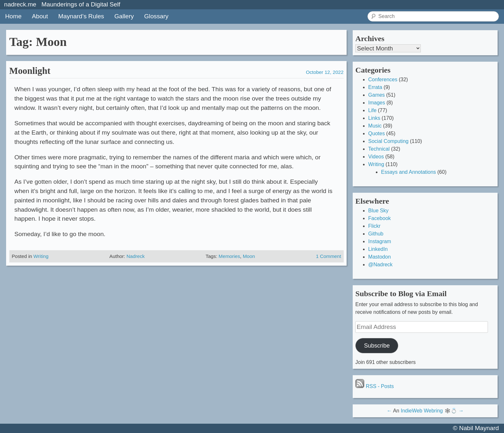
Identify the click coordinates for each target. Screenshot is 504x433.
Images (376, 103)
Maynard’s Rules (81, 16)
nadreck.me (20, 4)
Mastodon (379, 257)
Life (372, 110)
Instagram (380, 241)
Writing (41, 256)
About (40, 16)
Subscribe (377, 346)
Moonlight (30, 71)
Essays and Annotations (408, 172)
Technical (379, 149)
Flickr (374, 226)
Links (374, 118)
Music (375, 126)
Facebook (379, 218)
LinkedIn (378, 249)
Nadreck (136, 256)
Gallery (124, 16)
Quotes (376, 133)
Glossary (156, 16)
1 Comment (328, 256)
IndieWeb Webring (422, 411)
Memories (230, 256)
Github (376, 234)
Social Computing (388, 141)
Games (376, 95)
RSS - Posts (375, 386)
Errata (375, 87)
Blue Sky (378, 211)
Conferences (383, 80)
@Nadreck (380, 265)
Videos (376, 157)
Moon (249, 256)
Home (13, 16)
